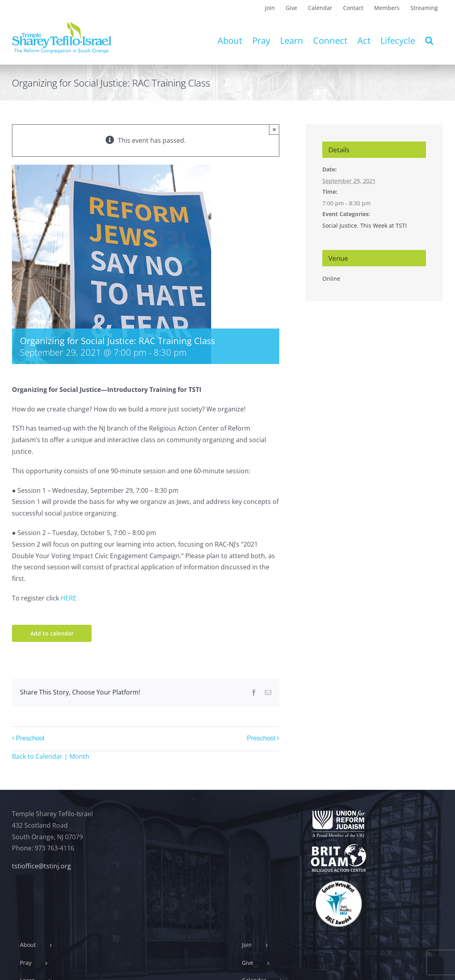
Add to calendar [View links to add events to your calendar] (52, 633)
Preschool (30, 738)
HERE (69, 598)
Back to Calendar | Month (51, 756)
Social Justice (340, 225)
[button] (429, 40)
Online (331, 278)
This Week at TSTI (383, 225)
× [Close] (274, 129)
